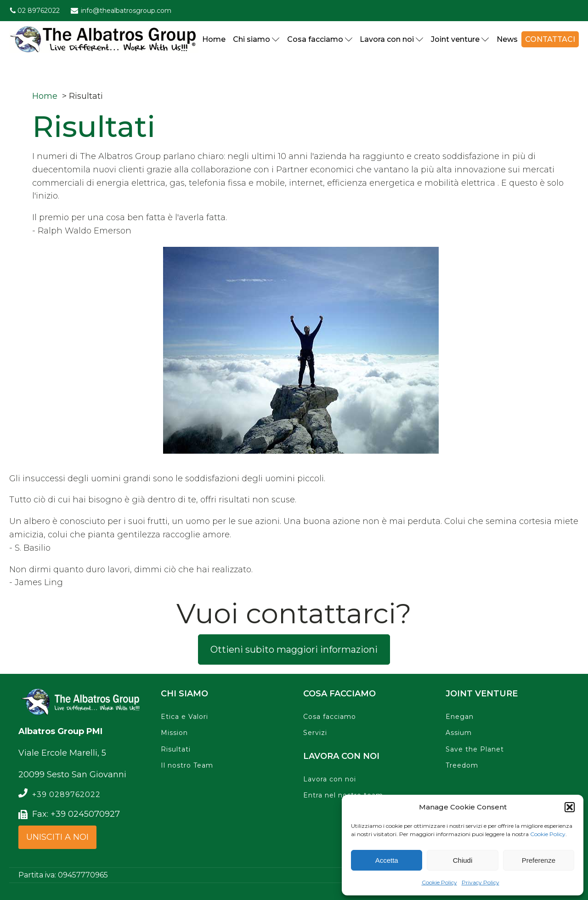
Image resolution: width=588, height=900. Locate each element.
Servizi (315, 733)
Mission (174, 733)
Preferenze (539, 860)
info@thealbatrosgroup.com (126, 11)
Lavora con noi (392, 39)
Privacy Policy (481, 882)
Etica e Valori (184, 717)
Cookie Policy (548, 834)
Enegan (460, 717)
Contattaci (550, 39)
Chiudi (463, 860)
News (507, 39)
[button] (570, 807)
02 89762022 (39, 11)
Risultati (176, 749)
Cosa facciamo (320, 39)
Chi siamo (256, 39)
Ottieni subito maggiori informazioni (294, 649)
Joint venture (460, 39)
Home (214, 39)
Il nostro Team (187, 766)
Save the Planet (475, 749)
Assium (459, 733)
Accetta (387, 860)
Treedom (462, 766)
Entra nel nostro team (343, 795)
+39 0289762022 (66, 795)
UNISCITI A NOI (57, 837)
